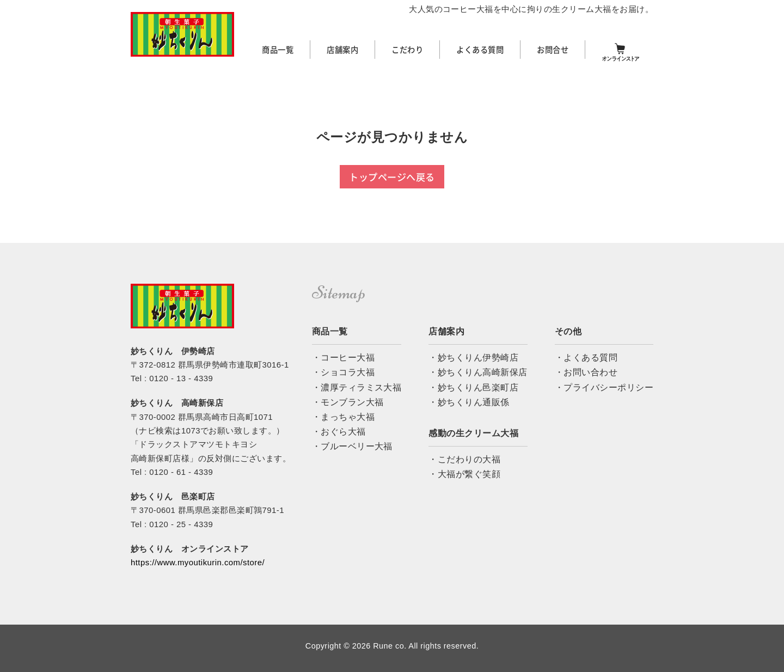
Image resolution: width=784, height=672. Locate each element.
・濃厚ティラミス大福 (357, 387)
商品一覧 (278, 50)
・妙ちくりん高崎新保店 (478, 372)
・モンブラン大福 (348, 402)
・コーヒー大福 (343, 358)
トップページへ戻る (392, 177)
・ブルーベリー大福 (352, 446)
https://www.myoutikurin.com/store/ (198, 563)
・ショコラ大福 (343, 372)
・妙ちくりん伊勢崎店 (473, 358)
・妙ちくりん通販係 (469, 402)
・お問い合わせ (586, 372)
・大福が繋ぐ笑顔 (464, 474)
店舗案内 (342, 50)
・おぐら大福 (339, 432)
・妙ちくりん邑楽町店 (473, 387)
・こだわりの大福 (464, 459)
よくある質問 (480, 50)
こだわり (407, 50)
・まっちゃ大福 (343, 417)
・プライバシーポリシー (604, 387)
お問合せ (553, 50)
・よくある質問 (586, 358)
